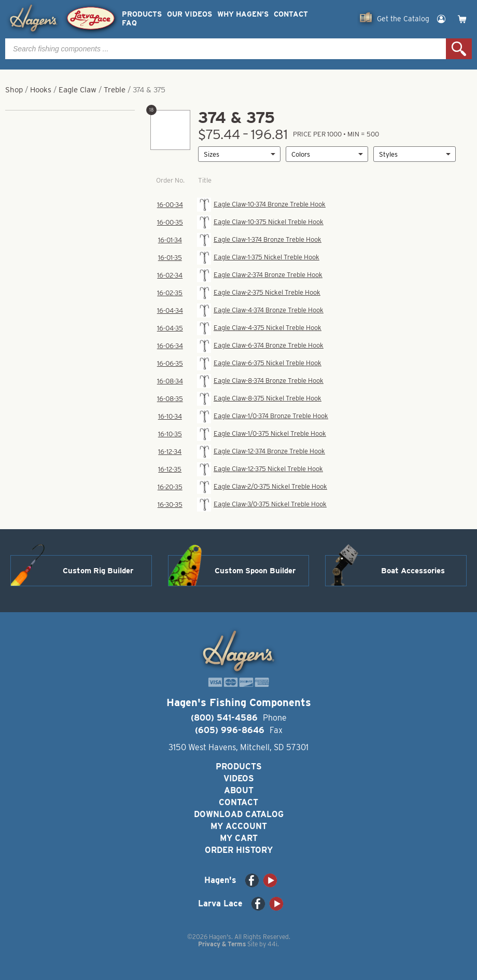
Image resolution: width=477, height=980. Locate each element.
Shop (14, 90)
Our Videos (190, 14)
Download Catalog (239, 814)
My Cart (239, 838)
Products (142, 14)
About (239, 790)
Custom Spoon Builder (255, 571)
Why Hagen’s (243, 14)
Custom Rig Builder (98, 571)
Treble (115, 90)
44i (272, 944)
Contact (291, 14)
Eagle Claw (78, 90)
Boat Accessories (413, 571)
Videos (239, 778)
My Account (239, 826)
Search (459, 49)
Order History (239, 850)
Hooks (41, 90)
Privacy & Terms (222, 944)
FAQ (129, 23)
